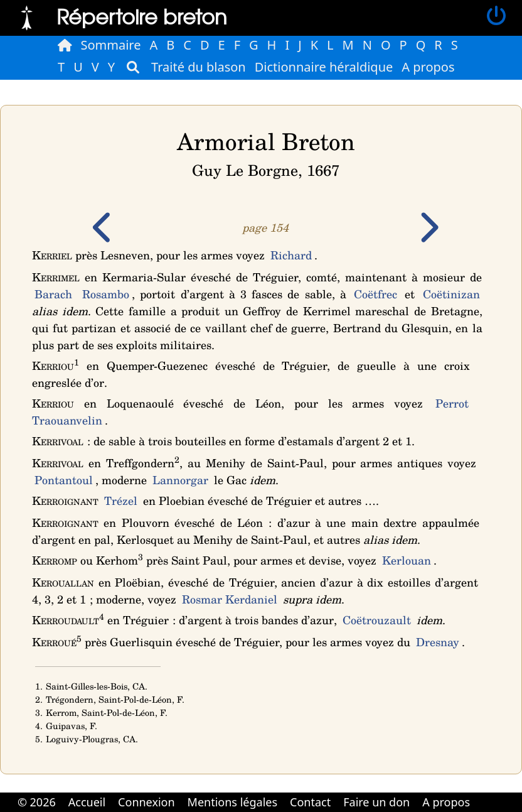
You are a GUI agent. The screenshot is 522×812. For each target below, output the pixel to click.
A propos (428, 67)
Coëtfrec (376, 294)
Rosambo (106, 294)
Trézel (121, 501)
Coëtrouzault (377, 620)
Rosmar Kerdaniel (230, 599)
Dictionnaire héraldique (324, 67)
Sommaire (111, 45)
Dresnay (438, 642)
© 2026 (37, 802)
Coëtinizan (451, 294)
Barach (53, 294)
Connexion (146, 802)
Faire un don (376, 802)
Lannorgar (180, 480)
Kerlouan (407, 560)
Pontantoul (64, 480)
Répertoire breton (142, 16)
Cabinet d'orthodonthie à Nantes (485, 793)
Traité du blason (199, 67)
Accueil (87, 802)
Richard (291, 255)
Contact (310, 802)
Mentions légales (232, 802)
